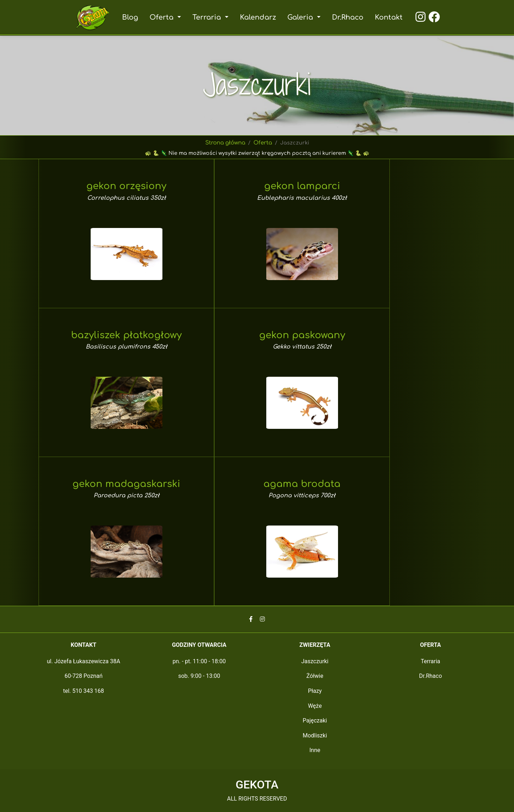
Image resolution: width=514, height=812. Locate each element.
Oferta (263, 143)
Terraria (431, 661)
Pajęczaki (315, 720)
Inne (315, 750)
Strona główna (226, 143)
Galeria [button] (301, 17)
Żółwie (315, 676)
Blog (132, 17)
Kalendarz (258, 17)
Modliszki (315, 735)
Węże (315, 706)
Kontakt (387, 17)
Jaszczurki (315, 661)
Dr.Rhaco (346, 17)
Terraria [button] (208, 17)
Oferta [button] (164, 17)
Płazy (315, 691)
